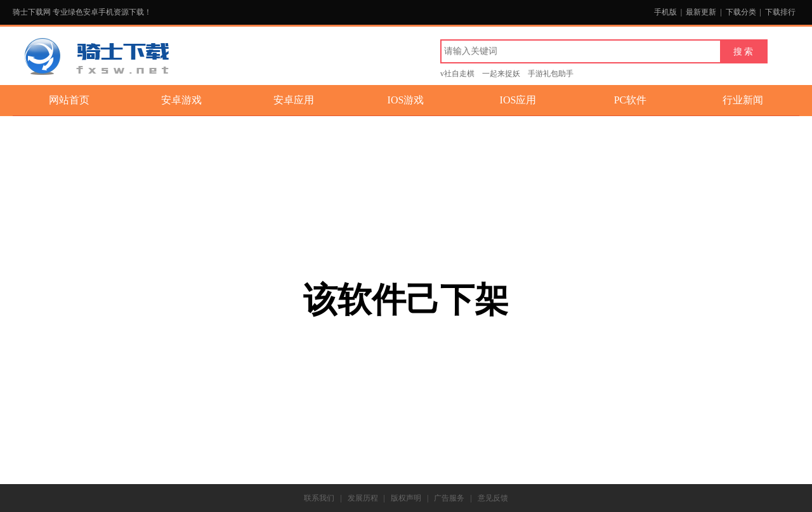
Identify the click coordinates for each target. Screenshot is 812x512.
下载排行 (780, 12)
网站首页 (69, 100)
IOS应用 (518, 100)
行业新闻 (743, 100)
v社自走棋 (457, 74)
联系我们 (319, 498)
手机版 (665, 12)
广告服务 (449, 498)
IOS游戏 (406, 100)
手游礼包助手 (551, 74)
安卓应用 (294, 100)
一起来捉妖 (501, 74)
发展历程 (363, 498)
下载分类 (741, 12)
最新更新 (701, 12)
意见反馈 (493, 498)
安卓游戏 (181, 100)
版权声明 (406, 498)
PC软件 (631, 100)
